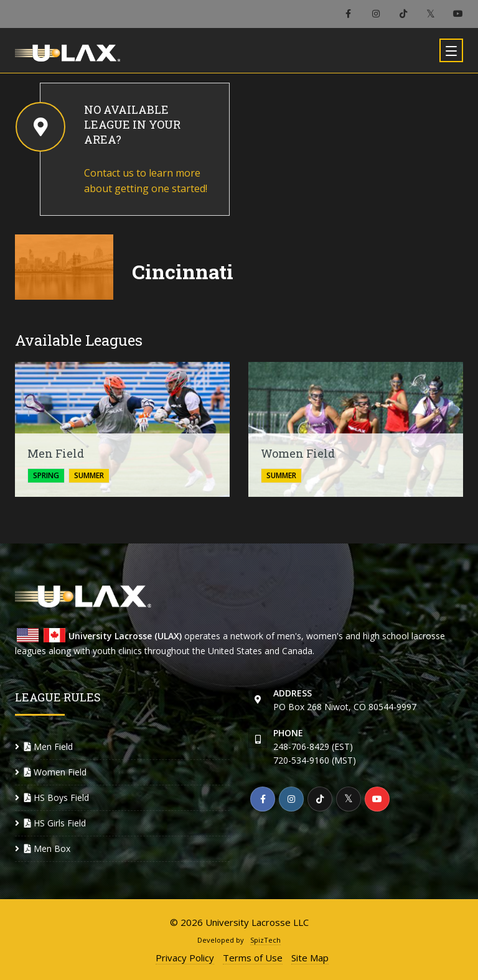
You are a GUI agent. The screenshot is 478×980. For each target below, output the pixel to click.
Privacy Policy (185, 958)
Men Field (49, 747)
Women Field (55, 772)
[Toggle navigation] (451, 50)
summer (89, 475)
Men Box (47, 848)
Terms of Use (253, 958)
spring (46, 475)
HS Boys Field (57, 797)
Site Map (310, 958)
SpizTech (265, 940)
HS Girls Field (55, 823)
